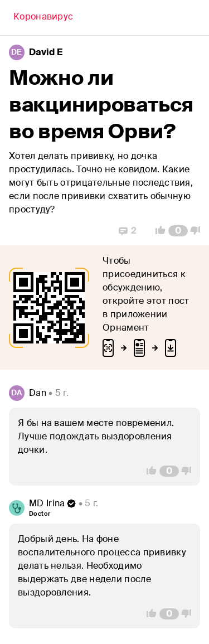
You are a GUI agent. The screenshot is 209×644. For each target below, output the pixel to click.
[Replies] (128, 231)
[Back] (43, 18)
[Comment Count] (178, 231)
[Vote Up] (157, 231)
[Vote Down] (198, 231)
